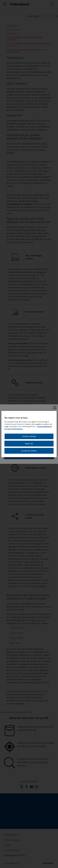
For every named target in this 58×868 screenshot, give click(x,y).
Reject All (29, 443)
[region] (29, 434)
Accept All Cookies (29, 451)
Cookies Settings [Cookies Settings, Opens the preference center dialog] (29, 436)
